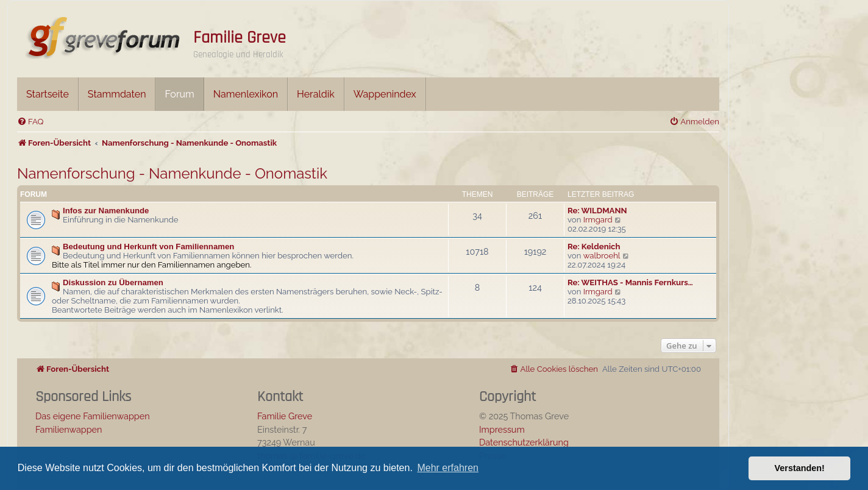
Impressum (502, 429)
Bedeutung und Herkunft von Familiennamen (148, 247)
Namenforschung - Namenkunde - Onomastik (172, 173)
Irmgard (598, 220)
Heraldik (316, 94)
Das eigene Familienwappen (93, 416)
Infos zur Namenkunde (106, 211)
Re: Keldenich (594, 247)
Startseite (48, 94)
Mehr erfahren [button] (448, 468)
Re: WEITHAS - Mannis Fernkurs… (630, 282)
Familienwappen (69, 429)
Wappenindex (385, 94)
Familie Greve (240, 38)
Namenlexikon (246, 94)
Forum (179, 94)
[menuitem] (30, 122)
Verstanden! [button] (800, 468)
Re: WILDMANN (597, 211)
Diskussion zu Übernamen (113, 282)
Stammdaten (117, 94)
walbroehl (602, 256)
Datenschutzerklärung (524, 442)
